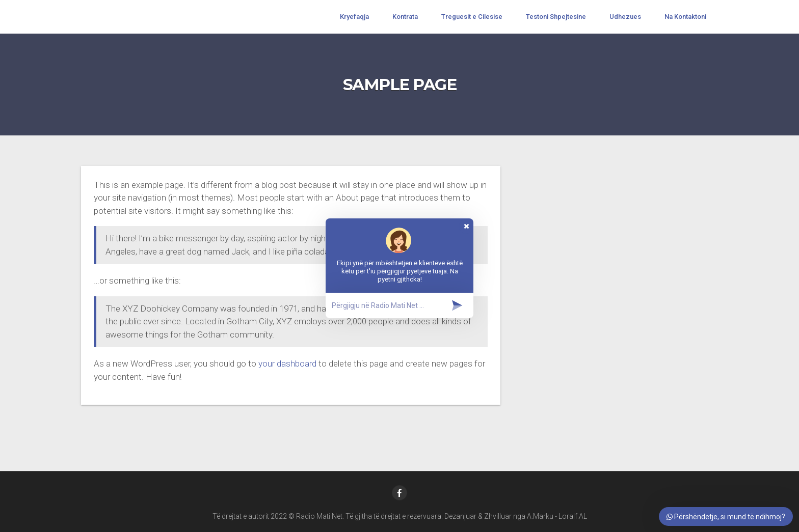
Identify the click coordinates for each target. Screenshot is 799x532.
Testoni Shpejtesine (556, 17)
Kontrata (405, 17)
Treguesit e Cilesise (472, 17)
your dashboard (287, 363)
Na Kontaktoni (685, 17)
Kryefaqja (354, 17)
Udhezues (625, 17)
